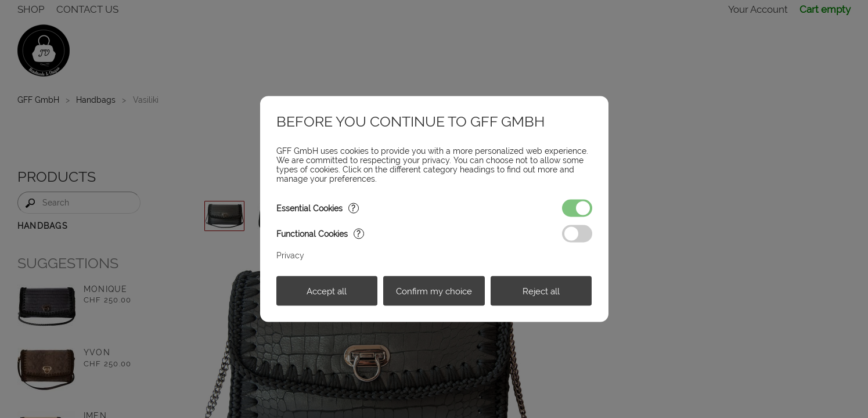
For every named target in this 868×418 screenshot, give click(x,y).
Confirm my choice (434, 291)
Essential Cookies (318, 208)
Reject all (541, 291)
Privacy (290, 255)
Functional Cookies (320, 234)
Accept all (327, 291)
